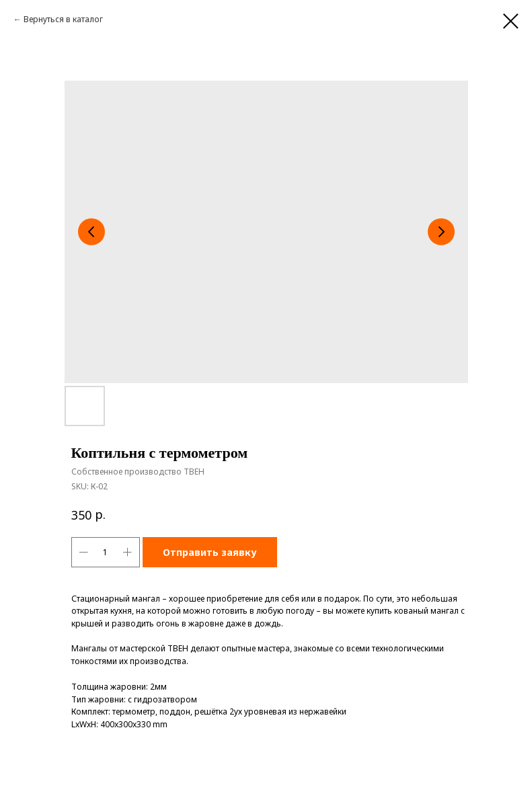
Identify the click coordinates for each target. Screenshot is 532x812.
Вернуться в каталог (63, 19)
